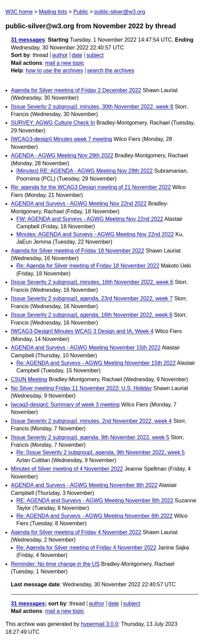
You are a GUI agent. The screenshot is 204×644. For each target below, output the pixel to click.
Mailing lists (53, 12)
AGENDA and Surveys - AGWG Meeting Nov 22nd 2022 (79, 204)
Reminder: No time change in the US (55, 564)
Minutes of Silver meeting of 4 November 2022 (67, 469)
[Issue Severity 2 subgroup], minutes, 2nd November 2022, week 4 (91, 421)
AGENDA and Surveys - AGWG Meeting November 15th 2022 (86, 348)
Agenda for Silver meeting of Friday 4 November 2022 (76, 532)
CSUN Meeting (29, 379)
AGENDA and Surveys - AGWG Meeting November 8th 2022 (84, 485)
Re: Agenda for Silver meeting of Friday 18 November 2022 (88, 266)
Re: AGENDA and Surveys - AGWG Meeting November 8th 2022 (95, 516)
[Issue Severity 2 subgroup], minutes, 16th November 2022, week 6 (92, 282)
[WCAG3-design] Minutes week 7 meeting (61, 139)
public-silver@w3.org (120, 12)
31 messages (28, 40)
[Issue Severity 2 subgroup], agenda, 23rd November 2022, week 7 (92, 298)
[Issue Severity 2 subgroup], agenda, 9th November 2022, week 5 (90, 437)
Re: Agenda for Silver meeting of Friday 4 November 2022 (86, 548)
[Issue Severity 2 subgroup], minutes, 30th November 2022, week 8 (92, 107)
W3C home (19, 12)
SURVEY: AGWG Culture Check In (53, 123)
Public (81, 12)
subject (95, 55)
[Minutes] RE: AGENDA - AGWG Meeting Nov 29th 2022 (84, 171)
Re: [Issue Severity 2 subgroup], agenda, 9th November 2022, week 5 (101, 452)
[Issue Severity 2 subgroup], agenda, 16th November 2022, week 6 (92, 315)
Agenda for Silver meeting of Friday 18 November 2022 (77, 251)
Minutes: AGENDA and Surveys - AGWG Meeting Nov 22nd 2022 (95, 234)
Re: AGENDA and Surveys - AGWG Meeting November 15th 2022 (96, 363)
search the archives (111, 70)
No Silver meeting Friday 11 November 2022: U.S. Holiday (81, 388)
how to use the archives (54, 70)
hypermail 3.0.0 (99, 624)
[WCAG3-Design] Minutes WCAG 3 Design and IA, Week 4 (82, 331)
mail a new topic (65, 63)
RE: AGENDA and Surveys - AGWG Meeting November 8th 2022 (95, 500)
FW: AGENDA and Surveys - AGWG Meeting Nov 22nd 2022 (90, 219)
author (60, 55)
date (77, 55)
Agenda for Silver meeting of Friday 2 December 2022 (76, 90)
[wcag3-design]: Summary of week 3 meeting (65, 405)
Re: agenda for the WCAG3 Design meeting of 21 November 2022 (91, 187)
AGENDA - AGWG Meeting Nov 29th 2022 (62, 155)
